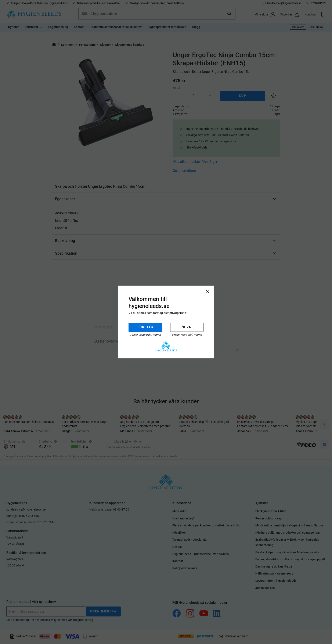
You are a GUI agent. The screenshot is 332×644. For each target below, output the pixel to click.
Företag (145, 327)
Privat (187, 327)
